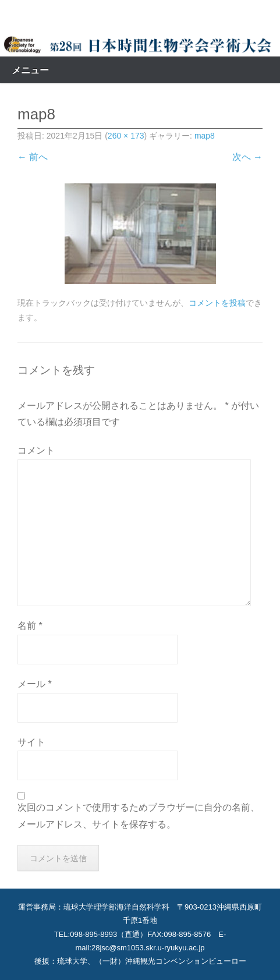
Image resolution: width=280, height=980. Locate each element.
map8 (205, 136)
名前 (30, 626)
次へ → (247, 157)
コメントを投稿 (217, 303)
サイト (31, 742)
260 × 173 (126, 136)
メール (35, 684)
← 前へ (33, 157)
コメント (36, 450)
